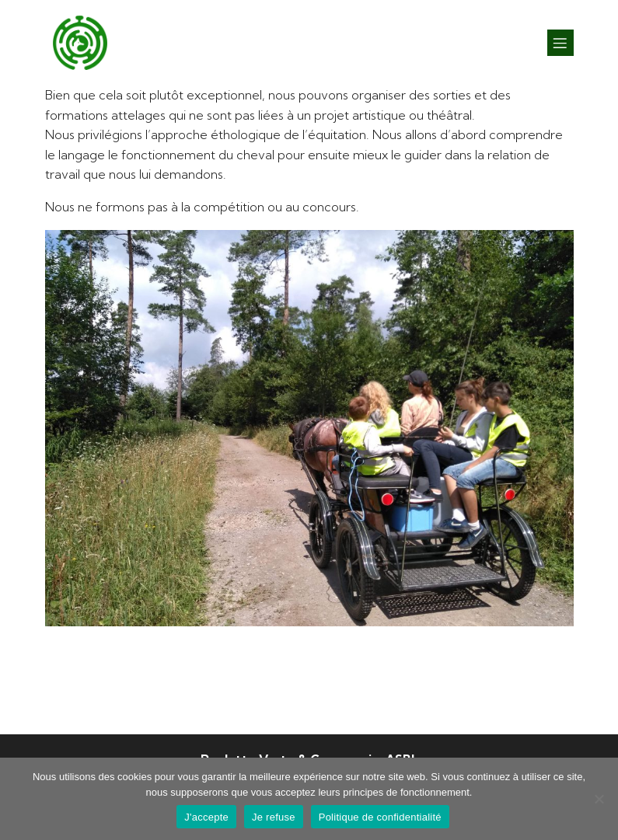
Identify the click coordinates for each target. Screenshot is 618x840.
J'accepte (206, 817)
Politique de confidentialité (380, 817)
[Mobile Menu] (560, 43)
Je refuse (274, 817)
